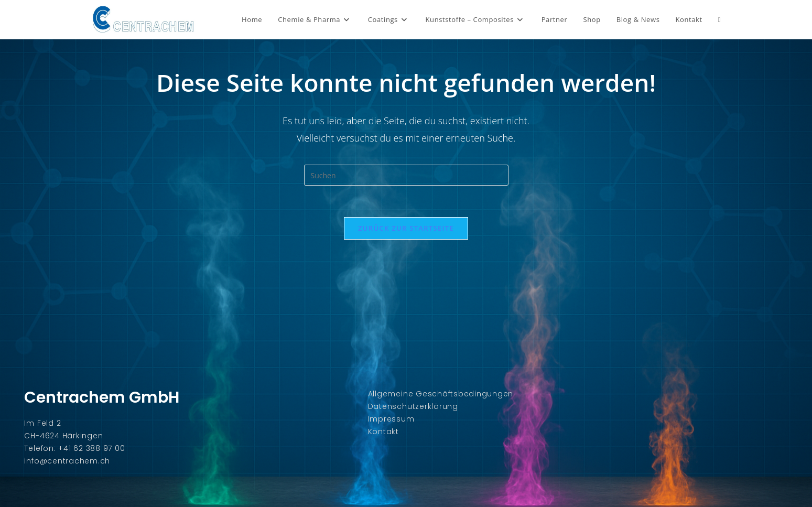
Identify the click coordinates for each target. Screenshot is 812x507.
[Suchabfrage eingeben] (406, 175)
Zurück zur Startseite (406, 228)
